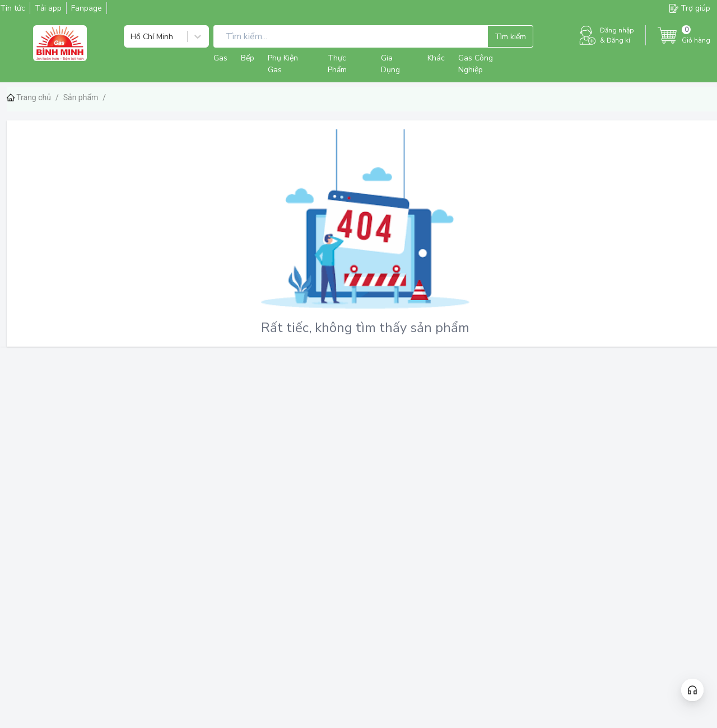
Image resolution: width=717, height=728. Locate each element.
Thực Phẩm (337, 64)
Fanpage (87, 8)
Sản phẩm (81, 97)
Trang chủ (29, 97)
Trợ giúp (690, 8)
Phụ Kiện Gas (283, 64)
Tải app (48, 8)
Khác (436, 58)
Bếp (248, 58)
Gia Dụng (390, 64)
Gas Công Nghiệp (476, 64)
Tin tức (13, 8)
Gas (220, 58)
